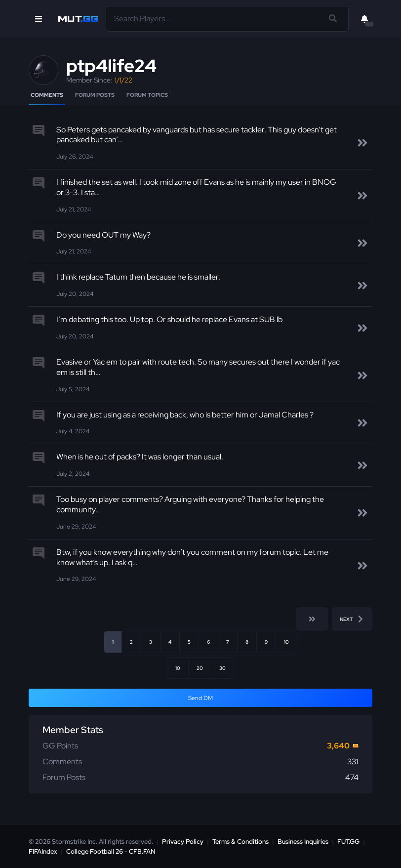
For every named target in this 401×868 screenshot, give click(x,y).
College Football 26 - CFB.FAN (111, 851)
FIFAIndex (43, 851)
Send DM (200, 698)
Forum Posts (95, 95)
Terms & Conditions (241, 842)
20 (200, 668)
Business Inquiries (303, 842)
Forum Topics (147, 95)
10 (286, 642)
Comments (47, 95)
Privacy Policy (183, 842)
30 (222, 668)
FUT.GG (348, 842)
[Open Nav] (39, 19)
